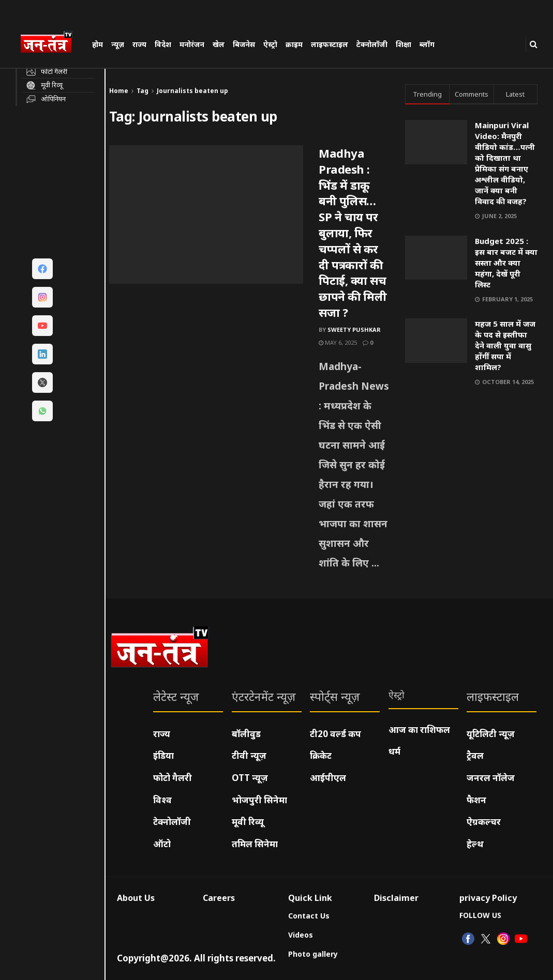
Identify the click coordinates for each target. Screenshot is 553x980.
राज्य (139, 44)
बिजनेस (244, 44)
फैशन (476, 800)
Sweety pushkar (354, 330)
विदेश (163, 44)
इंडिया (163, 755)
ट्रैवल (475, 755)
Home (119, 91)
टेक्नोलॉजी (372, 44)
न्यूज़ (118, 44)
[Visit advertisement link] (471, 476)
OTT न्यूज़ (250, 778)
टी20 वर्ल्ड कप (335, 734)
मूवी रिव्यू (248, 822)
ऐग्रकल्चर (484, 822)
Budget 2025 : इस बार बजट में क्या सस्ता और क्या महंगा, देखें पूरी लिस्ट (506, 263)
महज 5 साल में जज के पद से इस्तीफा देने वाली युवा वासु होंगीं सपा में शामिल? (505, 345)
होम (98, 44)
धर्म (394, 751)
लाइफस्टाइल (330, 44)
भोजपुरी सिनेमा (259, 800)
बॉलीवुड (246, 734)
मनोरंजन (192, 44)
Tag (143, 91)
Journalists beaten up (192, 91)
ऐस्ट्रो (270, 44)
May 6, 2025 (338, 342)
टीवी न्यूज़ (249, 755)
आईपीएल (328, 778)
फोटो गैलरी (173, 778)
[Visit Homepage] (51, 43)
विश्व (162, 800)
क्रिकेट (321, 755)
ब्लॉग (427, 44)
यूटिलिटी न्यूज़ (491, 734)
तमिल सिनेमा (255, 844)
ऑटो (162, 844)
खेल (219, 44)
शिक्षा (403, 44)
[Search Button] (534, 44)
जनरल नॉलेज (491, 778)
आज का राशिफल (419, 730)
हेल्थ (475, 844)
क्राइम (294, 44)
